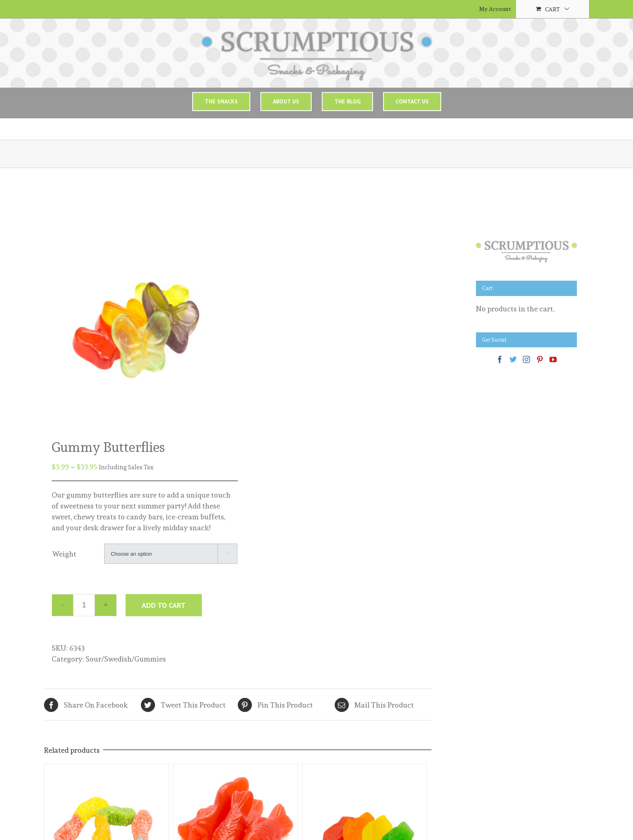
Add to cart (164, 605)
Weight (64, 554)
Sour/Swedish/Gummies (126, 659)
